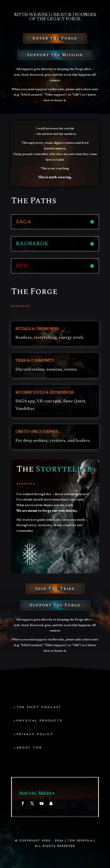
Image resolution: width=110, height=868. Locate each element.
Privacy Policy (35, 734)
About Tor (29, 748)
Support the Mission (55, 55)
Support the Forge (55, 605)
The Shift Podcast (39, 707)
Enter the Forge (55, 38)
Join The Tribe (55, 589)
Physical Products (40, 721)
